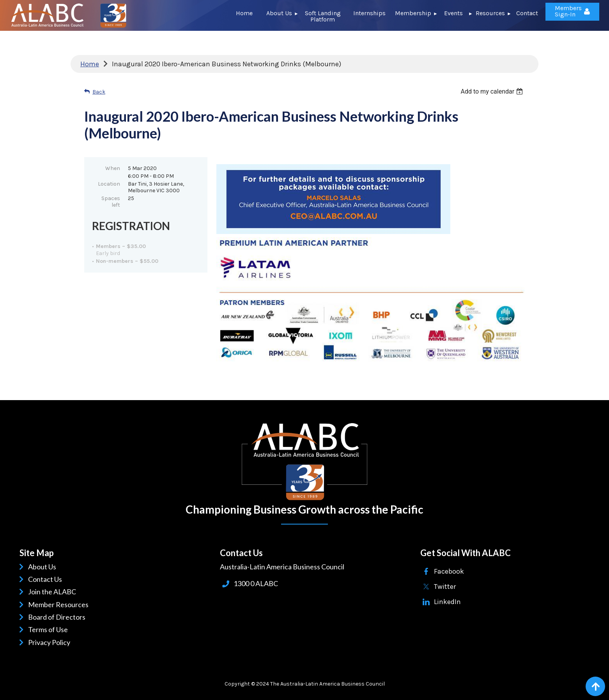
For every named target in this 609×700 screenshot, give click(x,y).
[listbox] (493, 91)
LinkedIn (447, 602)
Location (109, 184)
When (113, 168)
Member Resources (60, 604)
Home (90, 64)
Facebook (449, 571)
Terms (39, 629)
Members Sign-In (568, 11)
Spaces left (111, 202)
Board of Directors (58, 617)
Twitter (445, 587)
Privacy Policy (50, 642)
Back (99, 92)
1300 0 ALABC (256, 583)
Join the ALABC (53, 592)
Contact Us (46, 579)
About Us (43, 567)
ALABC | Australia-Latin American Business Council (304, 462)
